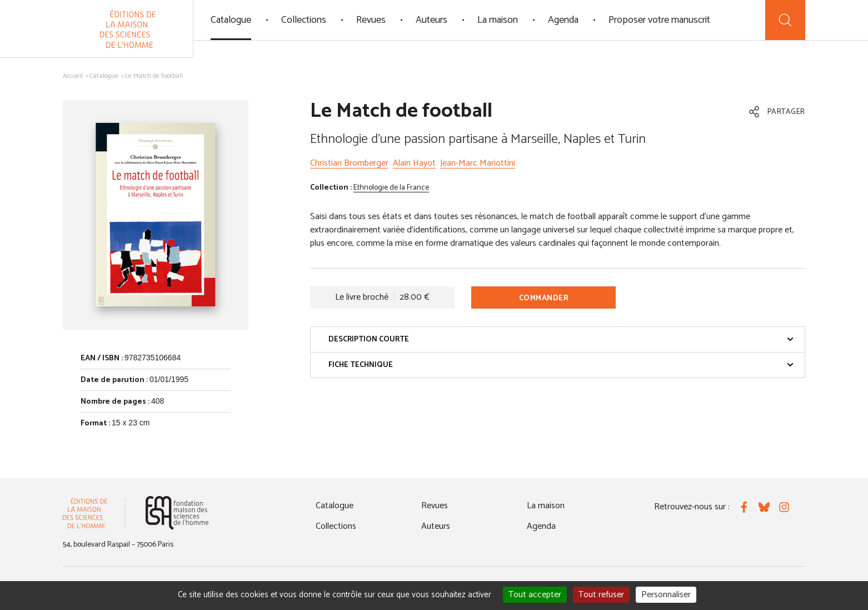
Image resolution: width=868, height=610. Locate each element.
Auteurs (431, 20)
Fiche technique (561, 365)
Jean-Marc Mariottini (478, 163)
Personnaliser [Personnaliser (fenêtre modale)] (666, 595)
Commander (544, 298)
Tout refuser (601, 595)
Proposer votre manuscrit (659, 20)
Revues (371, 20)
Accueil (73, 76)
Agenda (563, 20)
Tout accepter (535, 595)
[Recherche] (785, 20)
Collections (304, 20)
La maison (498, 20)
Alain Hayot (414, 163)
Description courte (561, 339)
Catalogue (231, 20)
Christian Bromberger (349, 163)
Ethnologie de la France (391, 188)
